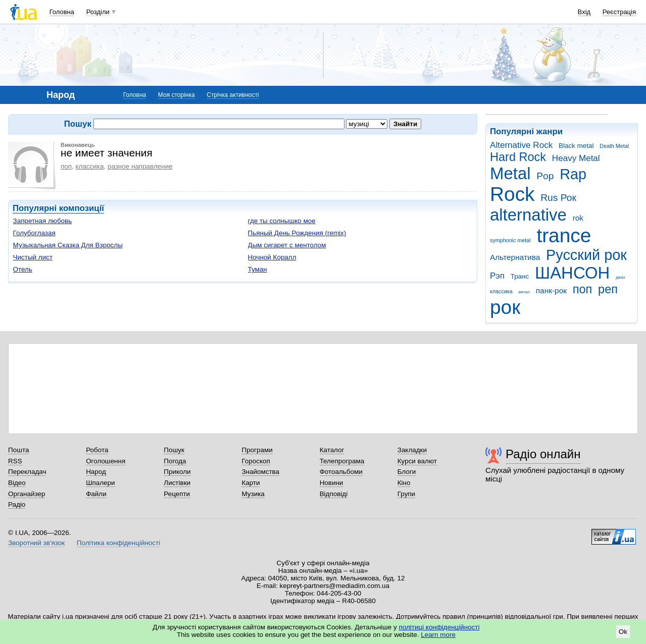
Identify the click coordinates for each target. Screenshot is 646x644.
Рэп (497, 276)
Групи (406, 494)
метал (524, 292)
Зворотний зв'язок (36, 543)
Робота (97, 450)
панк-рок (551, 290)
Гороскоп (256, 461)
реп (608, 289)
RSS (15, 461)
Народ (96, 472)
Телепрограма (342, 461)
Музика (253, 494)
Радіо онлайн (543, 454)
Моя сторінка (177, 95)
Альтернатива (515, 257)
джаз (620, 277)
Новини (332, 483)
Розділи (98, 12)
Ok (623, 632)
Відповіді (334, 494)
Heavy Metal (576, 158)
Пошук (174, 450)
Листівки (177, 483)
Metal (510, 173)
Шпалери (100, 483)
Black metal (576, 146)
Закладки (412, 450)
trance (564, 235)
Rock (512, 194)
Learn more (438, 635)
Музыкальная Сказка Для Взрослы (68, 245)
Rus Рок (558, 198)
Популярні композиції (58, 208)
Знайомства (260, 472)
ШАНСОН (572, 273)
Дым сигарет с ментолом (287, 245)
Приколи (177, 472)
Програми (257, 450)
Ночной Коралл (272, 257)
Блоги (407, 472)
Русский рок (586, 255)
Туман (258, 269)
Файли (96, 494)
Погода (175, 461)
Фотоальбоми (341, 472)
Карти (251, 483)
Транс (520, 276)
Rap (573, 174)
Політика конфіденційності (118, 543)
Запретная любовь (43, 221)
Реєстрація (619, 12)
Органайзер (27, 494)
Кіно (404, 483)
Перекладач (27, 472)
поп (583, 289)
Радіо (17, 504)
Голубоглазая (34, 233)
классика (501, 291)
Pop (545, 176)
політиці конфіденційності (439, 627)
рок (505, 307)
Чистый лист (33, 257)
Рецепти (177, 494)
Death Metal (614, 146)
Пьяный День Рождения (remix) (297, 233)
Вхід (584, 12)
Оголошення (106, 461)
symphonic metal (510, 240)
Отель (23, 269)
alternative (528, 215)
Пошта (18, 450)
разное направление (140, 166)
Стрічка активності (233, 95)
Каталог (332, 450)
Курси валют (417, 461)
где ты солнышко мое (282, 221)
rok (578, 218)
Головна (62, 12)
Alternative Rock (521, 145)
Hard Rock (518, 157)
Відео (17, 483)
